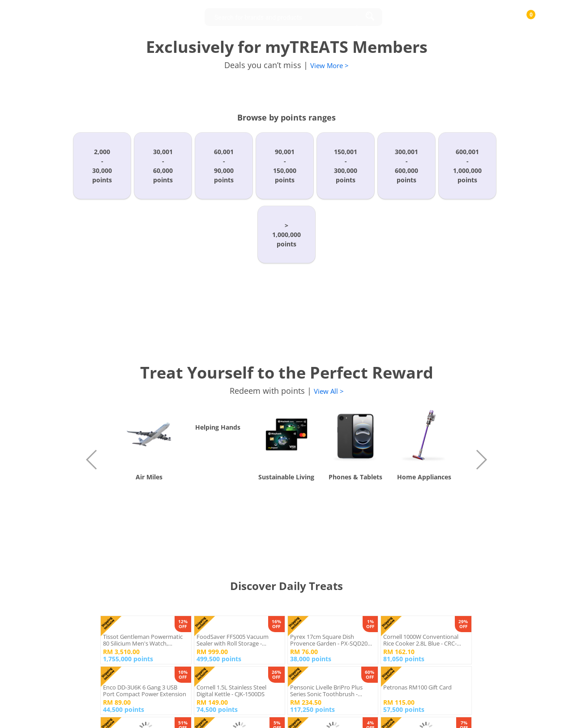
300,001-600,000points (406, 166)
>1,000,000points (286, 235)
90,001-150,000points (285, 166)
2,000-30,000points (102, 166)
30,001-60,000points (163, 166)
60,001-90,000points (224, 166)
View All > (329, 391)
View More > (329, 65)
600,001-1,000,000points (467, 166)
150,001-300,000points (346, 166)
